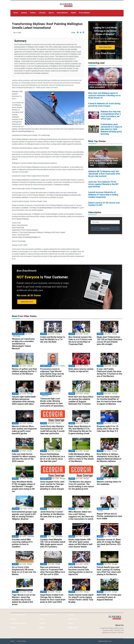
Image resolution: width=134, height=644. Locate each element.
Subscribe (105, 229)
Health (73, 13)
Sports (51, 13)
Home (16, 12)
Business (14, 619)
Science (71, 615)
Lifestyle (42, 13)
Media (41, 627)
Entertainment (62, 13)
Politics (33, 13)
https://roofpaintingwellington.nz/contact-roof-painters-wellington (55, 208)
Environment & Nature (19, 623)
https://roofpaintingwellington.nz (23, 131)
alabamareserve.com (105, 641)
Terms (12, 641)
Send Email (20, 228)
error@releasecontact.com (59, 251)
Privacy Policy (22, 641)
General (24, 13)
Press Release (84, 13)
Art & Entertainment (18, 615)
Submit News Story (105, 47)
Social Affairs (73, 619)
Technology (72, 627)
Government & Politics (48, 615)
